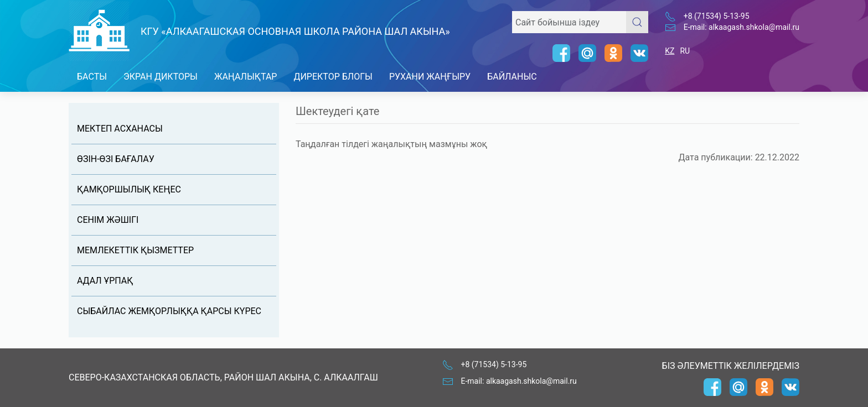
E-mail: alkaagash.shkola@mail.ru (742, 27)
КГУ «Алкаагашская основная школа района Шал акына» (295, 31)
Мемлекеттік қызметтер (135, 250)
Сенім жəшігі (108, 220)
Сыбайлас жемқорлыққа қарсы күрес (169, 311)
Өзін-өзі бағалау (116, 159)
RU (685, 51)
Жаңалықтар (246, 77)
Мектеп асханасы (120, 129)
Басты (92, 77)
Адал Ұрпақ (105, 281)
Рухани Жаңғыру (430, 77)
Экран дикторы (161, 77)
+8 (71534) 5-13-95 (717, 16)
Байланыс (512, 77)
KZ (670, 51)
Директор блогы (333, 77)
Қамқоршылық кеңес (129, 189)
